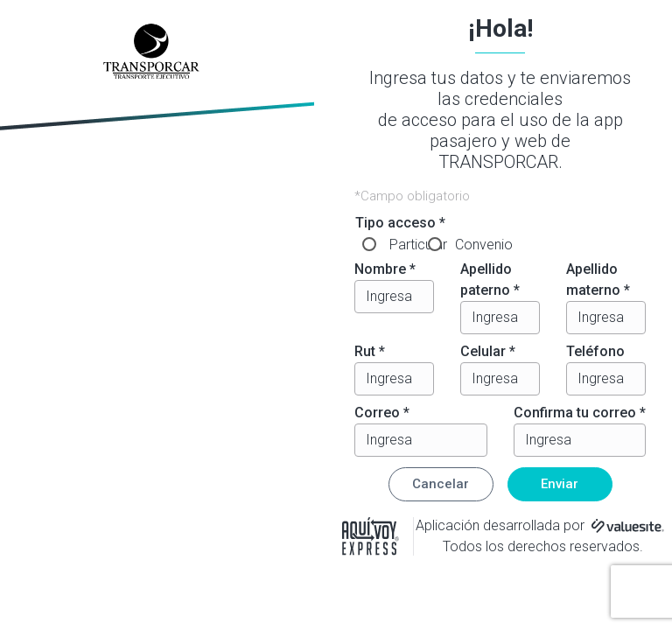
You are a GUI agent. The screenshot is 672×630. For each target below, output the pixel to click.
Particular (418, 245)
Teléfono (595, 351)
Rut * (370, 351)
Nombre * (385, 269)
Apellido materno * (598, 280)
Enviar (560, 484)
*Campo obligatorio (412, 196)
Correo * (382, 413)
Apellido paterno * (490, 280)
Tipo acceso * (400, 223)
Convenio (484, 245)
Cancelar (441, 484)
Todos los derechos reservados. (543, 546)
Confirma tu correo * (580, 413)
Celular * (488, 351)
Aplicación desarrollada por (500, 525)
